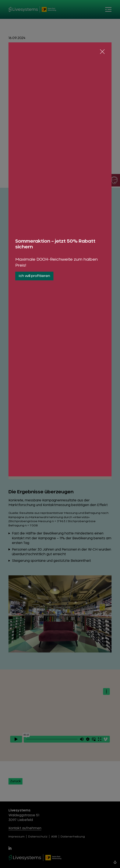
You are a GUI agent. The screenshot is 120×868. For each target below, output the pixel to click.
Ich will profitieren (34, 276)
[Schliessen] (102, 52)
